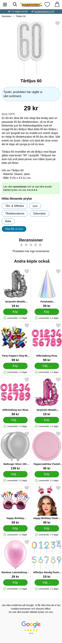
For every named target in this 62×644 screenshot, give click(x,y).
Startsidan (6, 16)
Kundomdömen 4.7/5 (44, 11)
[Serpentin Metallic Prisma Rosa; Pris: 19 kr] (47, 396)
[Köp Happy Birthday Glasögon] (15, 528)
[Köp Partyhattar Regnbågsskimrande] (47, 312)
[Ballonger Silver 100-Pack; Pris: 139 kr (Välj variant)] (15, 451)
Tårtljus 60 (20, 16)
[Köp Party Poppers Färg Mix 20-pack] (15, 366)
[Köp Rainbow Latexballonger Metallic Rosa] (15, 583)
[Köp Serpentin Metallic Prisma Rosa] (47, 420)
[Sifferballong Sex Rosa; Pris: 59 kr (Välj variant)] (15, 396)
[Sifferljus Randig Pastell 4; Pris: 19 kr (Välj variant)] (47, 559)
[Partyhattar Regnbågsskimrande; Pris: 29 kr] (47, 288)
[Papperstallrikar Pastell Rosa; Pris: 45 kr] (47, 451)
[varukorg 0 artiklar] (57, 5)
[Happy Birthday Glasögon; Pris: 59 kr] (15, 505)
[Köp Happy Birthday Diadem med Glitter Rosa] (47, 528)
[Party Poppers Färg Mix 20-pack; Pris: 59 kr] (15, 342)
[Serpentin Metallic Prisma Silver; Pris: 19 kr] (15, 288)
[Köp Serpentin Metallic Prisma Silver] (15, 312)
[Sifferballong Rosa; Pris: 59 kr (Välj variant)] (47, 342)
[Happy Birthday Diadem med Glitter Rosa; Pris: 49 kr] (47, 505)
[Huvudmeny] (5, 5)
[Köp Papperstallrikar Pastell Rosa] (47, 474)
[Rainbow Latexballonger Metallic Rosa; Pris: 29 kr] (15, 559)
